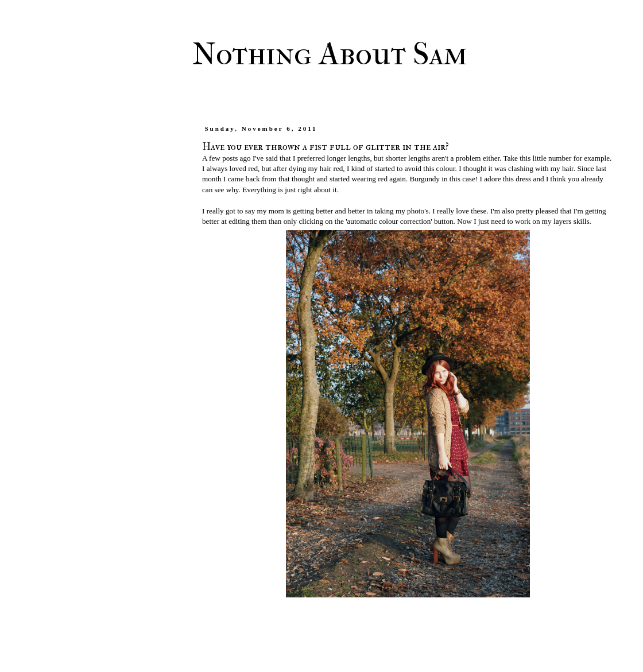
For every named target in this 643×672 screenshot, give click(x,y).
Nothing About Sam (330, 54)
